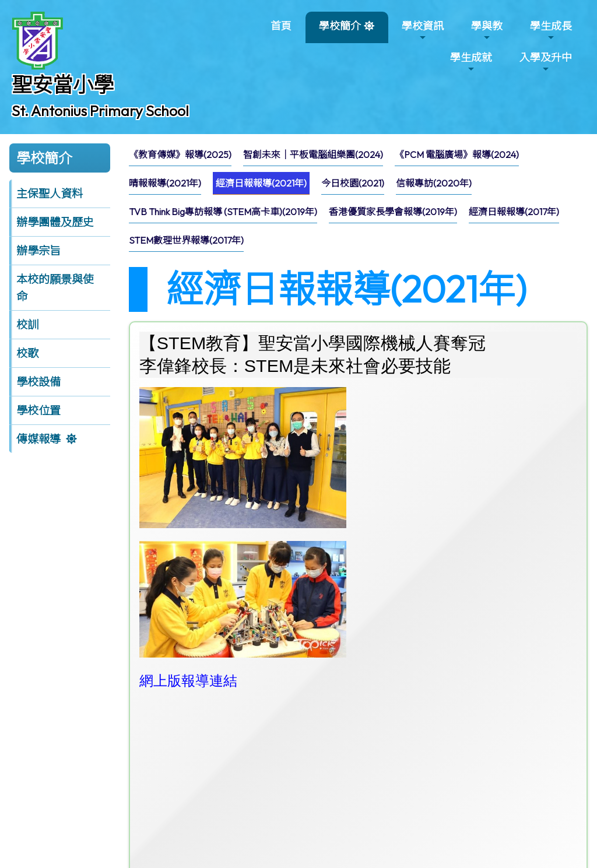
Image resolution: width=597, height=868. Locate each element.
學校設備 (38, 382)
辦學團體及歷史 (55, 222)
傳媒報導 (38, 439)
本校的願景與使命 (55, 288)
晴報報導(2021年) (165, 183)
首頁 (281, 26)
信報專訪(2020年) (434, 183)
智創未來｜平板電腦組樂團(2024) (313, 154)
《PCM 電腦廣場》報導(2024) (457, 154)
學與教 (487, 31)
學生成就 (471, 62)
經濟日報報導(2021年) (261, 183)
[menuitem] (180, 155)
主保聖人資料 (50, 194)
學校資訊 (423, 31)
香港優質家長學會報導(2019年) (393, 212)
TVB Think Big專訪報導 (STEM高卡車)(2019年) (223, 212)
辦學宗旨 (38, 251)
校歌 (27, 353)
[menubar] (358, 201)
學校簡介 (340, 31)
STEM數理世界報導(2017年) (186, 240)
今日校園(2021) (353, 183)
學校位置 (38, 410)
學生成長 (551, 31)
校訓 (27, 325)
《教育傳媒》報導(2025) (180, 154)
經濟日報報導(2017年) (514, 212)
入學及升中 (546, 62)
